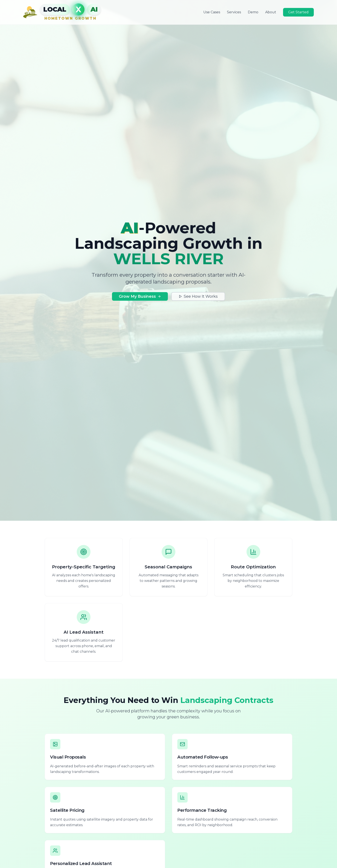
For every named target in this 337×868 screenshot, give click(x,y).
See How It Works (198, 296)
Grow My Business (140, 296)
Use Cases (212, 12)
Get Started (298, 12)
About (271, 12)
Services (234, 12)
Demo (253, 12)
